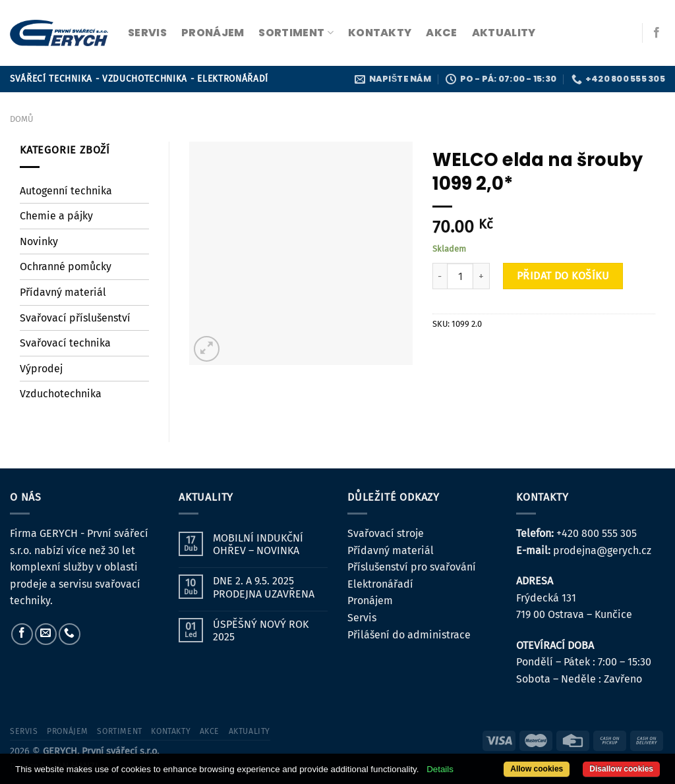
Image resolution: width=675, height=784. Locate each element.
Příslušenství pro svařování (412, 567)
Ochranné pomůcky (66, 266)
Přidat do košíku (563, 276)
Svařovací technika (65, 343)
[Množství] (460, 276)
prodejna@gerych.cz (602, 550)
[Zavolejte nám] (70, 634)
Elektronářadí (380, 584)
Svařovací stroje (386, 533)
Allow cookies (537, 769)
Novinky (39, 241)
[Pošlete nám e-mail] (46, 634)
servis (147, 33)
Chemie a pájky (56, 216)
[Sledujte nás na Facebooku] (657, 33)
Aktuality (504, 33)
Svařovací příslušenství (75, 318)
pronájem (213, 33)
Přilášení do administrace (409, 635)
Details (440, 769)
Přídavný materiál (63, 292)
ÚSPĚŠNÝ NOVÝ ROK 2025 (261, 630)
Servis (362, 618)
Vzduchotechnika (61, 394)
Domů (21, 119)
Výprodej (41, 369)
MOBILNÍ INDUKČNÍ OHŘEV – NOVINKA (258, 544)
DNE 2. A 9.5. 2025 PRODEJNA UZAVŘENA (264, 587)
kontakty (380, 33)
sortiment (296, 33)
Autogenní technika (66, 191)
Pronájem (370, 601)
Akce (441, 33)
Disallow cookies (621, 769)
